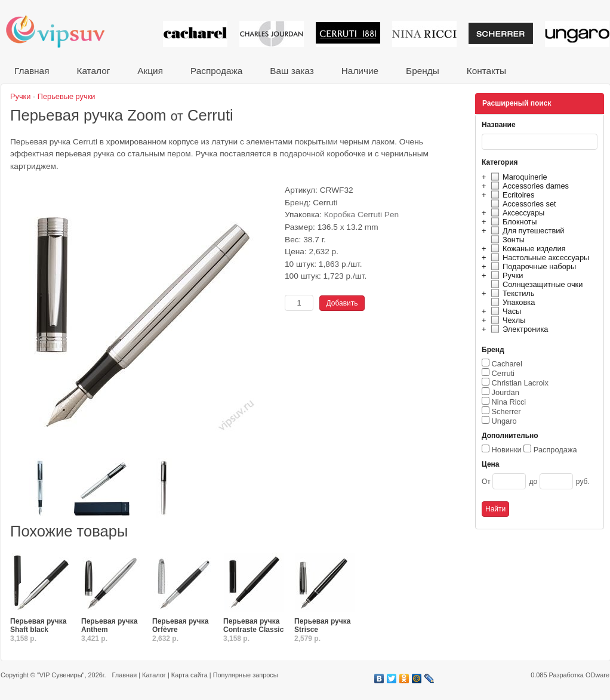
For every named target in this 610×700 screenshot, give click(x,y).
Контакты (486, 71)
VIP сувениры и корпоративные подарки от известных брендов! (63, 31)
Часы (504, 311)
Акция (150, 71)
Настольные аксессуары (538, 258)
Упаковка (511, 302)
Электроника (518, 329)
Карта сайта (190, 675)
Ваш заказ (292, 71)
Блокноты (512, 222)
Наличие (360, 71)
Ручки (505, 275)
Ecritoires (511, 195)
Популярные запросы (246, 675)
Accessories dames (528, 186)
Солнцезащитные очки (535, 284)
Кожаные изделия (526, 249)
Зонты (506, 240)
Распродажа (216, 71)
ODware (597, 675)
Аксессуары (516, 213)
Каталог (93, 71)
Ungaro (504, 421)
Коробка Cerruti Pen (362, 215)
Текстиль (511, 293)
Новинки (507, 450)
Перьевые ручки (67, 96)
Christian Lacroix (520, 383)
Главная (32, 71)
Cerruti (503, 373)
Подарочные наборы (532, 266)
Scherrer (506, 411)
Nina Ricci (509, 402)
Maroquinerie (517, 177)
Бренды (423, 71)
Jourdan (506, 392)
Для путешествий (526, 231)
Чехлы (506, 320)
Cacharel (507, 364)
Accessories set (522, 204)
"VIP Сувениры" (61, 675)
